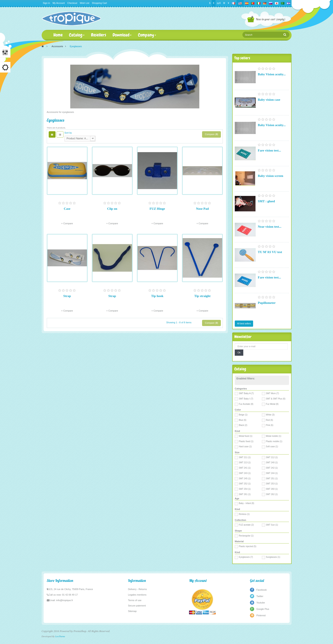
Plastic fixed (246, 441)
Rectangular (246, 536)
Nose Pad (202, 209)
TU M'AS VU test (270, 252)
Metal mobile (274, 436)
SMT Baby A (246, 393)
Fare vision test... (269, 150)
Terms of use (135, 600)
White (270, 415)
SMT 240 (272, 463)
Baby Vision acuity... (272, 74)
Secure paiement (137, 606)
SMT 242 (272, 468)
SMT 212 (272, 457)
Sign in (47, 3)
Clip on (112, 209)
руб (219, 3)
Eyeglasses (246, 557)
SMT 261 (245, 494)
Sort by (68, 133)
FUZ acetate (246, 525)
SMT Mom (272, 393)
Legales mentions (137, 595)
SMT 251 (272, 479)
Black (243, 425)
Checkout (72, 3)
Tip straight (202, 296)
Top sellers (242, 58)
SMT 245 (245, 479)
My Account (59, 3)
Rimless (244, 514)
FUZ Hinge (157, 209)
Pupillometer (267, 303)
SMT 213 (245, 463)
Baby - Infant (246, 503)
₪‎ (224, 3)
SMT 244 (272, 473)
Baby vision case (269, 100)
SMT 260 (272, 489)
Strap (67, 296)
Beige (243, 415)
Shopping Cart (99, 3)
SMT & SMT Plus (276, 399)
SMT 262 (272, 494)
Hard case (245, 447)
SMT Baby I (246, 399)
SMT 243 (245, 473)
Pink (270, 425)
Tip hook (157, 296)
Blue (243, 420)
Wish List (84, 3)
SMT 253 (272, 484)
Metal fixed (246, 436)
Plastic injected (248, 546)
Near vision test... (270, 227)
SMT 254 (245, 489)
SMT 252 (245, 484)
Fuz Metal (272, 404)
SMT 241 (245, 468)
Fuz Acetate (246, 404)
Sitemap (132, 611)
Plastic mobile (274, 441)
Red (269, 420)
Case (67, 209)
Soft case (272, 447)
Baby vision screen (271, 176)
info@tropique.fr (65, 600)
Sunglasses (273, 557)
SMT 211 (245, 457)
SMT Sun (272, 525)
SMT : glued (266, 201)
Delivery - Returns (137, 589)
